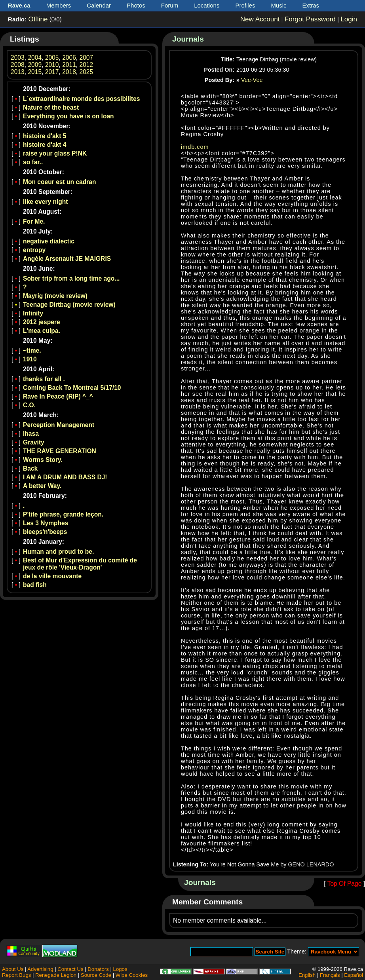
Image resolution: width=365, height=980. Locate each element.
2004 (35, 58)
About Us (13, 969)
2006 (69, 58)
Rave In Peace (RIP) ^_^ (58, 396)
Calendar (99, 5)
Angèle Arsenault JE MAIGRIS (67, 259)
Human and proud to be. (58, 552)
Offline (38, 19)
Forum (170, 5)
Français (330, 975)
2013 (18, 72)
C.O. (29, 405)
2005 (52, 58)
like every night (46, 202)
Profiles (245, 5)
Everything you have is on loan (68, 116)
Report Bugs (16, 975)
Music (279, 5)
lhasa (31, 434)
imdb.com (195, 147)
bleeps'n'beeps (45, 532)
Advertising (40, 969)
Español (354, 975)
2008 (18, 65)
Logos (120, 969)
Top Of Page (345, 884)
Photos (136, 5)
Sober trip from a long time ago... (71, 278)
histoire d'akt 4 (45, 145)
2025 (86, 72)
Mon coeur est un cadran (60, 182)
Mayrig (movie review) (55, 296)
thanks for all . (44, 379)
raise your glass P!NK (55, 153)
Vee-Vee (252, 80)
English (307, 975)
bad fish (35, 585)
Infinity (33, 313)
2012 (86, 65)
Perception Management (59, 425)
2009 (35, 65)
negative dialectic (49, 241)
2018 (69, 72)
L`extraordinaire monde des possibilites (82, 99)
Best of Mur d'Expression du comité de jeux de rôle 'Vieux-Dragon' (80, 564)
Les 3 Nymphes (46, 523)
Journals (188, 39)
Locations (207, 5)
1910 (30, 359)
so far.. (33, 162)
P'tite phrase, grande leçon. (63, 514)
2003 (18, 58)
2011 (69, 65)
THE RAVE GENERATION (60, 451)
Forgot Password (310, 19)
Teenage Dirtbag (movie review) (69, 305)
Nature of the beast (51, 107)
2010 (52, 65)
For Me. (34, 221)
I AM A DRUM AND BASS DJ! (65, 477)
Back (30, 468)
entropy (34, 250)
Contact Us (70, 969)
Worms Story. (43, 460)
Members (59, 5)
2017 (52, 72)
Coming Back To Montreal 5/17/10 (72, 388)
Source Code (96, 975)
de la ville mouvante (52, 576)
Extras (311, 5)
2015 (35, 72)
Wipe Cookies (132, 975)
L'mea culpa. (42, 331)
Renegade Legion (56, 975)
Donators (98, 969)
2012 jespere (42, 322)
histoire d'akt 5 (45, 136)
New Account (260, 19)
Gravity (34, 442)
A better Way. (42, 486)
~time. (32, 350)
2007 (86, 58)
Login (349, 19)
